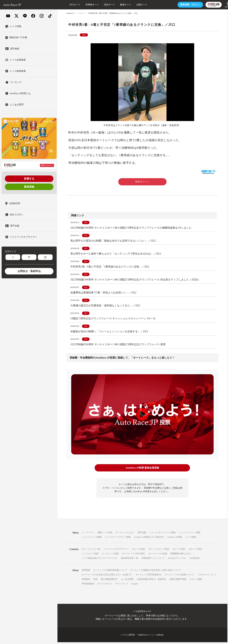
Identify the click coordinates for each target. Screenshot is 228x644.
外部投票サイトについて (153, 560)
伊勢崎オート (84, 5)
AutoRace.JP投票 (175, 539)
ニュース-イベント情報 (189, 534)
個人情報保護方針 (109, 581)
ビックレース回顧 (110, 555)
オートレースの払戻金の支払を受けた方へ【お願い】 (107, 576)
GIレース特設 (179, 551)
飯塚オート (117, 5)
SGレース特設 (139, 551)
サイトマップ (122, 585)
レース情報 (191, 539)
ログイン (182, 5)
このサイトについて (207, 576)
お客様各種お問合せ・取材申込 (151, 581)
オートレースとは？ (125, 534)
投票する (29, 179)
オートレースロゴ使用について (179, 576)
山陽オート (133, 5)
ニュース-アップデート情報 (118, 539)
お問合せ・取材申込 (29, 271)
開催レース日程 (105, 534)
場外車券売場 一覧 (129, 560)
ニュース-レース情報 (92, 539)
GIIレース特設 (195, 551)
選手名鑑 (142, 534)
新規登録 (29, 187)
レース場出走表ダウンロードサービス (100, 560)
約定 (95, 581)
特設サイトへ (142, 182)
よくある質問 (127, 581)
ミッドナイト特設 (90, 555)
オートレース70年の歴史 (133, 555)
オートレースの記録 (158, 555)
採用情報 (86, 572)
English (135, 585)
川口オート (66, 5)
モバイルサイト (105, 585)
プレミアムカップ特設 (159, 551)
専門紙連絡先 (88, 585)
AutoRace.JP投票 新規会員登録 (142, 470)
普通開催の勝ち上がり (181, 555)
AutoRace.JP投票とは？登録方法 (149, 539)
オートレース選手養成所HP (148, 576)
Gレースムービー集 (91, 551)
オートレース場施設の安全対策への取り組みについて (156, 572)
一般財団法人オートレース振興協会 (150, 637)
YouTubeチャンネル (177, 560)
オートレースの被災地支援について (110, 572)
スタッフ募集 (196, 581)
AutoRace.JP (71, 13)
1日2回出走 (194, 560)
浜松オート (101, 5)
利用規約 (86, 581)
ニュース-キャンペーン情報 (162, 534)
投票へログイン (47, 165)
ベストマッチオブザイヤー (116, 551)
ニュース (82, 13)
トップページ (88, 534)
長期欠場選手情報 (178, 581)
